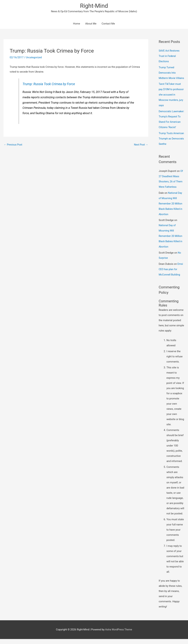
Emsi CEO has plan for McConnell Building (171, 275)
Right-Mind (94, 6)
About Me (91, 24)
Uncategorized (34, 58)
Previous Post (13, 145)
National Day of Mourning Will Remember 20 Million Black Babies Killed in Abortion (171, 211)
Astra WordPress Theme (119, 635)
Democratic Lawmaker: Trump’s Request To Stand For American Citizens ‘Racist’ (171, 125)
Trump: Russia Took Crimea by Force (50, 84)
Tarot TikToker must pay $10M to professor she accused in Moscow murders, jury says (170, 99)
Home (76, 24)
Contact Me (108, 24)
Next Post (141, 145)
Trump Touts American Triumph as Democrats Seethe (171, 147)
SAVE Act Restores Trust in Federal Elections (169, 56)
